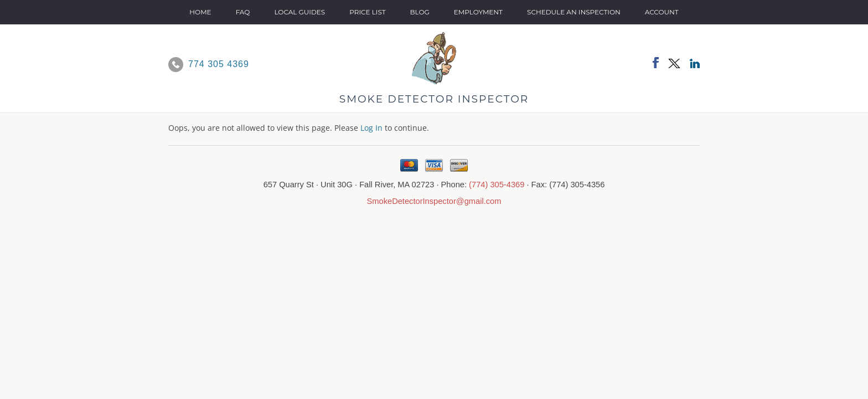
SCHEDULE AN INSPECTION (574, 12)
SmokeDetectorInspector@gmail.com (434, 201)
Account (662, 12)
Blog (420, 12)
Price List (367, 12)
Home (200, 12)
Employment (478, 12)
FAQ (243, 12)
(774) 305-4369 (497, 185)
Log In (371, 128)
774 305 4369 (219, 64)
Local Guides (299, 12)
